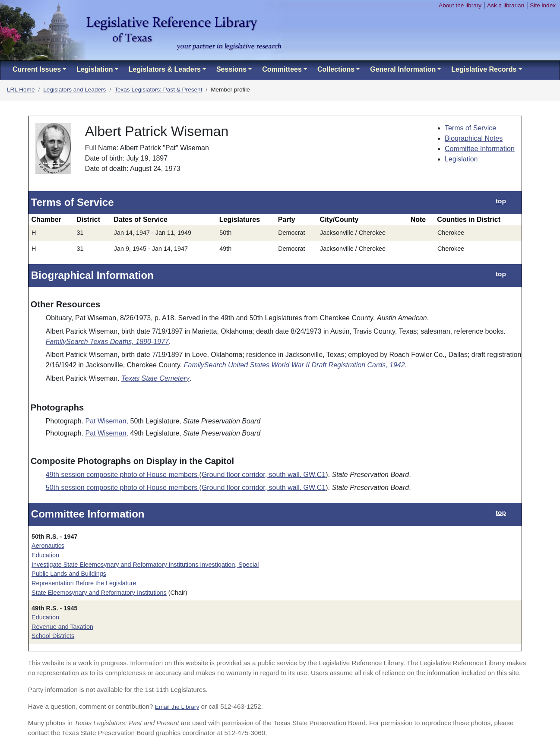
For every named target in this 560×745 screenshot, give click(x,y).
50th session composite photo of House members (123, 488)
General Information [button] (403, 69)
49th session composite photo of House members (123, 475)
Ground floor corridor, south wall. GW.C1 (264, 475)
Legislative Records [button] (484, 69)
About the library (460, 5)
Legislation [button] (95, 69)
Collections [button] (336, 69)
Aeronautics (48, 546)
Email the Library (177, 707)
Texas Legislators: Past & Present (158, 90)
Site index (543, 5)
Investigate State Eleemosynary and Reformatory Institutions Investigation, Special (145, 565)
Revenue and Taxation (62, 627)
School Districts (53, 636)
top (501, 201)
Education (45, 555)
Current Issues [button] (37, 69)
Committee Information (480, 149)
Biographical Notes (474, 138)
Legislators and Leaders (74, 90)
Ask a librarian (506, 5)
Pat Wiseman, (107, 421)
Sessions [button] (231, 69)
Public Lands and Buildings (69, 574)
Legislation (461, 159)
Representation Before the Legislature (84, 583)
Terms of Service (470, 128)
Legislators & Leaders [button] (165, 69)
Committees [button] (282, 69)
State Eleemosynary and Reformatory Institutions (99, 593)
